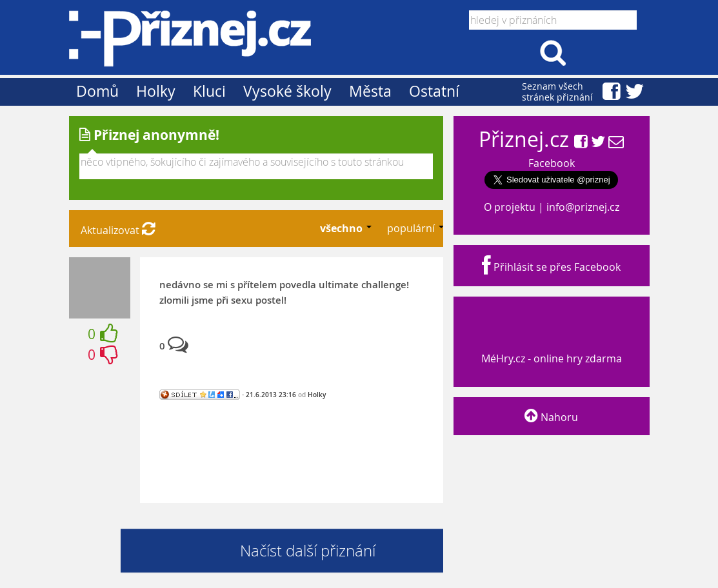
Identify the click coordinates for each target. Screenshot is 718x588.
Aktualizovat (118, 230)
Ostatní (434, 91)
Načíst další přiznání (308, 551)
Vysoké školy (287, 91)
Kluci (209, 91)
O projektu (510, 207)
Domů (97, 91)
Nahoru (551, 417)
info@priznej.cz (583, 207)
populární (412, 228)
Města (370, 91)
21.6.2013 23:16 (271, 395)
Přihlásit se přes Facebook (551, 267)
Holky (156, 91)
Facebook (552, 163)
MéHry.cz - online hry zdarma (550, 347)
